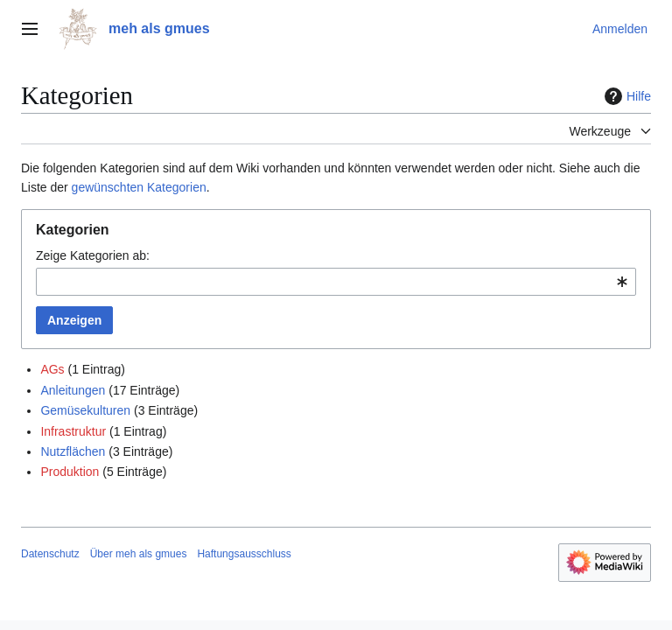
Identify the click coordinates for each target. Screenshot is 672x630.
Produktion (70, 472)
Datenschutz (50, 554)
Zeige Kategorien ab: (93, 255)
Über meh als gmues (139, 554)
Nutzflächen (73, 451)
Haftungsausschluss (244, 554)
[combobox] (336, 282)
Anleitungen (73, 390)
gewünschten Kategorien (139, 187)
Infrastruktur (73, 431)
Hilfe (626, 96)
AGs (52, 369)
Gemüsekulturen (85, 410)
